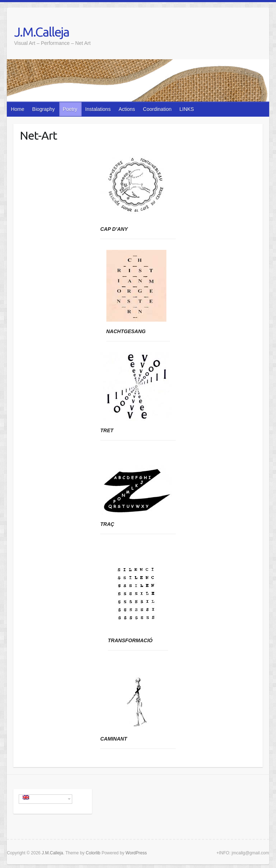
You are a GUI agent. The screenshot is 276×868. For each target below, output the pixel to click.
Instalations (98, 109)
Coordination (157, 109)
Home (17, 109)
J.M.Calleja (42, 32)
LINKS (187, 109)
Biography (44, 109)
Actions (127, 109)
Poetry (70, 109)
